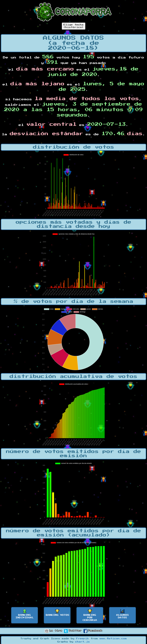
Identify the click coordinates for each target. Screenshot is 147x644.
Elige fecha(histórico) (74, 26)
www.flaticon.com (113, 639)
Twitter (73, 631)
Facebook (93, 631)
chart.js (82, 642)
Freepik (83, 639)
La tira (53, 631)
